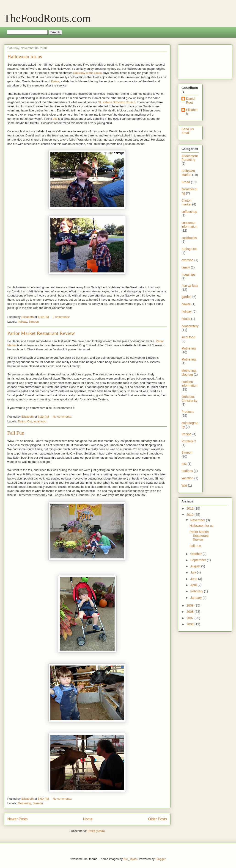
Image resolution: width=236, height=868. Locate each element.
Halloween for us (25, 57)
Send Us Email (188, 131)
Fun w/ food (190, 286)
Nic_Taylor (130, 859)
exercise (187, 260)
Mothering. (189, 359)
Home (88, 819)
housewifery (190, 326)
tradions (187, 471)
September (198, 560)
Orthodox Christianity (189, 399)
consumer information (189, 225)
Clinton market (187, 202)
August (196, 566)
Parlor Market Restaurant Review (41, 333)
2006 (191, 624)
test (184, 464)
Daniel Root (191, 101)
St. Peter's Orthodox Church (117, 102)
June (194, 579)
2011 (191, 508)
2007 (191, 618)
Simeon (34, 322)
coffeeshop (189, 212)
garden (187, 297)
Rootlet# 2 (189, 441)
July (193, 572)
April (194, 585)
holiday (22, 322)
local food (40, 421)
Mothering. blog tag (189, 373)
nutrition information (189, 384)
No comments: (63, 417)
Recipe (187, 434)
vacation (187, 478)
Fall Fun (16, 433)
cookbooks (189, 238)
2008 (191, 612)
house (186, 319)
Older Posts (158, 819)
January (196, 598)
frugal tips (188, 275)
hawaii (186, 304)
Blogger (160, 859)
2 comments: (62, 317)
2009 (191, 605)
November (198, 520)
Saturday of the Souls (88, 73)
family (186, 267)
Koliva (55, 81)
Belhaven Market (188, 173)
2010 (191, 515)
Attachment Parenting (190, 158)
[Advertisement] (196, 61)
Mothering (25, 803)
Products (188, 412)
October (196, 554)
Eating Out (25, 421)
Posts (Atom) (96, 831)
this (55, 119)
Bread (186, 182)
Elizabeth (192, 112)
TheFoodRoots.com (47, 18)
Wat (184, 485)
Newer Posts (17, 819)
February (197, 591)
